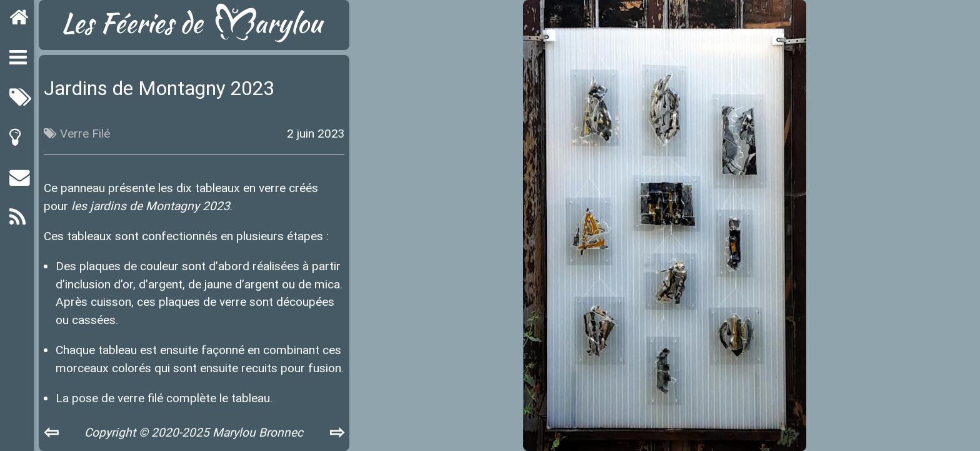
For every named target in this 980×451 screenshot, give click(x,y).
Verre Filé (85, 133)
